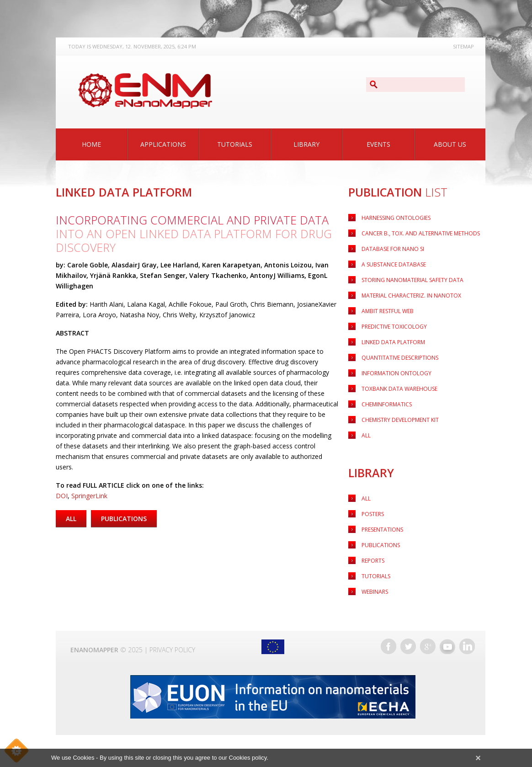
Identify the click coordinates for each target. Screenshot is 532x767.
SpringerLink (89, 496)
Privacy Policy (172, 650)
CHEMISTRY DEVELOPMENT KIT (400, 420)
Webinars (375, 592)
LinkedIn (467, 646)
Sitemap (463, 46)
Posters (373, 514)
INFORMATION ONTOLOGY (396, 373)
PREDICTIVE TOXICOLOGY (394, 327)
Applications (163, 144)
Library (306, 144)
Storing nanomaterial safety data (412, 280)
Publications (381, 545)
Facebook (388, 646)
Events (378, 144)
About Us (450, 144)
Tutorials (235, 144)
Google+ (428, 646)
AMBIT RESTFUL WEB (388, 311)
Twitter (408, 646)
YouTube (447, 646)
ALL (366, 435)
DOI (62, 496)
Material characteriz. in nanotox (411, 296)
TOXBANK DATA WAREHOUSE (399, 389)
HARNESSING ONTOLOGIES (396, 218)
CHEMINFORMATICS (387, 404)
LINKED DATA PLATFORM (393, 342)
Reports (373, 561)
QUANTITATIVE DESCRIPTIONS (400, 358)
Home (91, 144)
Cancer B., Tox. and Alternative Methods (421, 233)
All (366, 498)
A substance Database (394, 264)
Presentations (382, 530)
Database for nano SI (393, 249)
